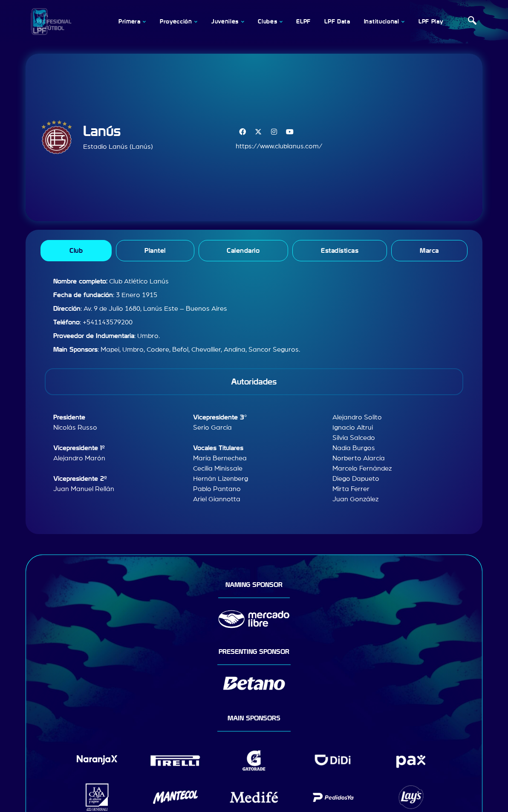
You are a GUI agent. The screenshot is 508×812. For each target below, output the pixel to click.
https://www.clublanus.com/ (279, 146)
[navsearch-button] (472, 22)
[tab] (76, 251)
